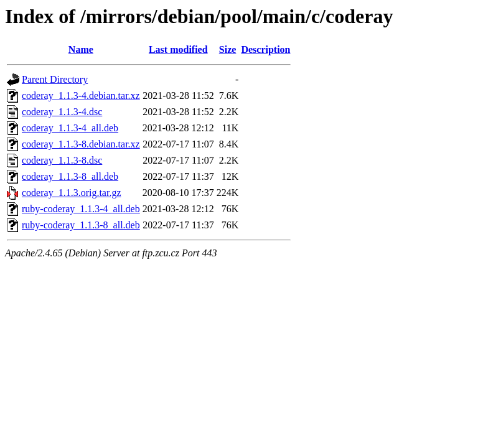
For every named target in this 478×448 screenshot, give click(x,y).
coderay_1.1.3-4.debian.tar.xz (81, 96)
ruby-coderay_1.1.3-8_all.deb (81, 225)
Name (81, 49)
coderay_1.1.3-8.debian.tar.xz (81, 144)
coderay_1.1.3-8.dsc (62, 160)
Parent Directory (55, 79)
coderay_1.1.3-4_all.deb (70, 128)
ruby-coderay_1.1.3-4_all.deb (81, 209)
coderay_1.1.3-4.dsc (62, 112)
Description (265, 49)
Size (228, 49)
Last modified (178, 49)
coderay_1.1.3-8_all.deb (70, 176)
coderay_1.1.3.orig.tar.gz (72, 193)
